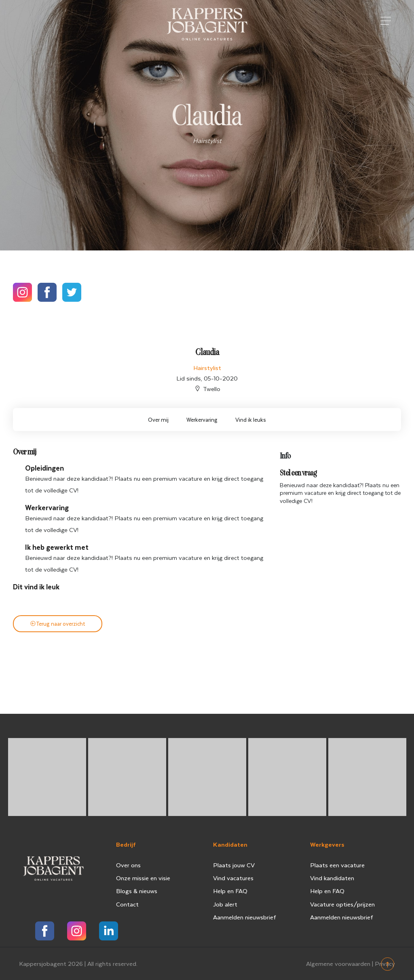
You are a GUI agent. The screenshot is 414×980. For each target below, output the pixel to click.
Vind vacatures (233, 878)
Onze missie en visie (143, 878)
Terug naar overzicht (58, 624)
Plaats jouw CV (234, 865)
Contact (127, 904)
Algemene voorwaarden (338, 963)
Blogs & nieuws (137, 891)
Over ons (128, 865)
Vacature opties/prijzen (342, 904)
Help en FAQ (230, 891)
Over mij (158, 420)
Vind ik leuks (251, 420)
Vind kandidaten (332, 878)
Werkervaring (202, 420)
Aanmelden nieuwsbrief (245, 917)
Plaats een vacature (337, 865)
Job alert (225, 904)
